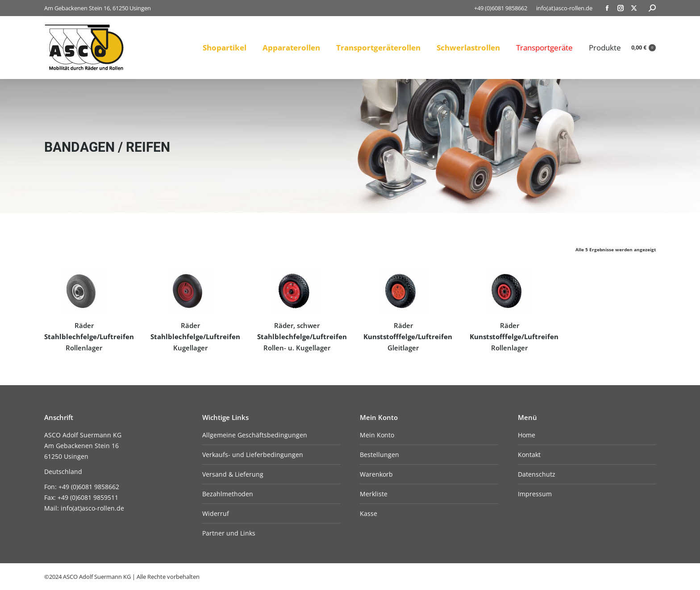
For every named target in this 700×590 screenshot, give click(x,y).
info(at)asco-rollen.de (564, 8)
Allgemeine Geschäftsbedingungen (255, 435)
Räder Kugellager (195, 337)
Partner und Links (229, 533)
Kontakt (529, 455)
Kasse (369, 513)
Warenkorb (376, 474)
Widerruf (216, 513)
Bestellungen (379, 455)
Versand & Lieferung (233, 474)
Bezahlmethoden (228, 494)
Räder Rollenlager (89, 337)
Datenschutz (537, 474)
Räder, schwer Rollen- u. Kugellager (302, 337)
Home (527, 435)
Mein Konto (377, 435)
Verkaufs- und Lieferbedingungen (253, 455)
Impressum (535, 494)
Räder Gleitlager (408, 337)
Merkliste (374, 494)
